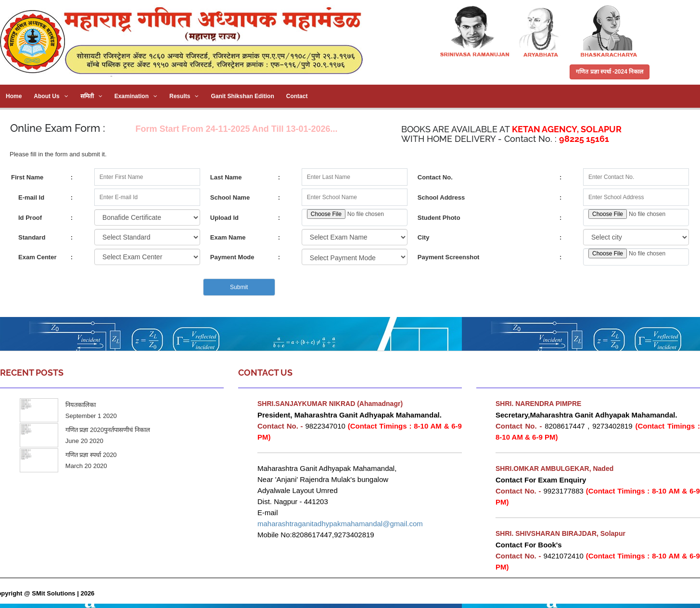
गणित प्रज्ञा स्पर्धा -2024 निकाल (610, 72)
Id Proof (30, 218)
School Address (441, 197)
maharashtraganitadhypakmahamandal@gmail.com (340, 524)
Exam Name (228, 237)
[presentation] (84, 287)
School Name (230, 197)
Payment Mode (232, 257)
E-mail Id (31, 197)
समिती (91, 96)
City (424, 237)
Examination (136, 96)
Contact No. (435, 177)
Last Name (226, 177)
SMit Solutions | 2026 (63, 593)
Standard (32, 237)
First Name (27, 177)
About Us (51, 96)
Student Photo (439, 218)
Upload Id (224, 218)
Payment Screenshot (449, 257)
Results (184, 96)
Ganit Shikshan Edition (242, 96)
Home (14, 96)
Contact (297, 96)
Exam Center (37, 257)
